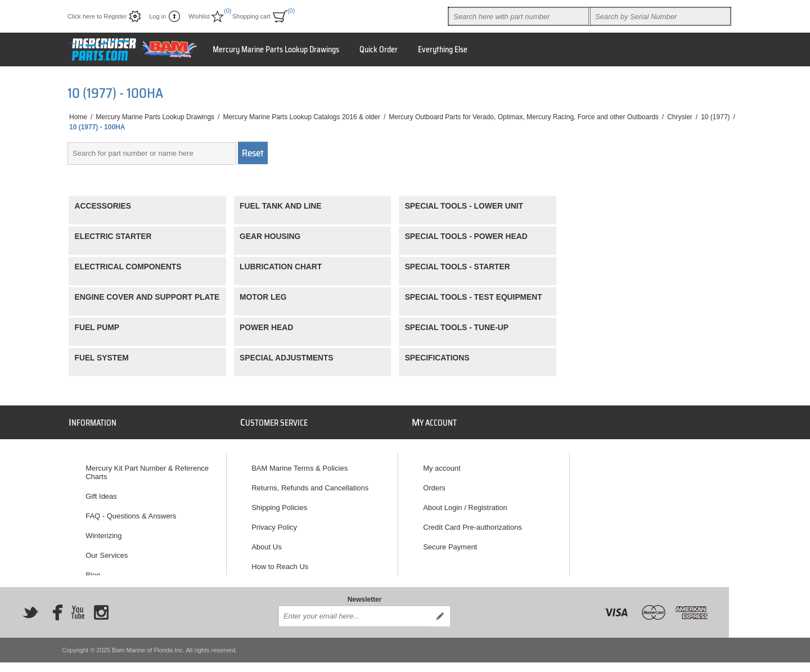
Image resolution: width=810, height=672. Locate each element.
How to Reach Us (280, 561)
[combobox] (519, 16)
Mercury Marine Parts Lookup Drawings (276, 49)
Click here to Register (97, 16)
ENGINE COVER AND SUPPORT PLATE (147, 297)
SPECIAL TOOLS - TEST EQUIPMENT (474, 297)
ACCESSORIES (103, 206)
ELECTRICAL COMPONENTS (128, 267)
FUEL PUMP (97, 328)
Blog (93, 570)
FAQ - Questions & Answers (131, 511)
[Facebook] (54, 605)
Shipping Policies (279, 502)
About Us (266, 542)
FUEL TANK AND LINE (280, 206)
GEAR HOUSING (270, 236)
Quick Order (379, 49)
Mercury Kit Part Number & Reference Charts (147, 467)
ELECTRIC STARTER (113, 236)
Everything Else (443, 49)
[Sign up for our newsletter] (354, 609)
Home (78, 117)
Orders (434, 483)
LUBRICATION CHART (281, 267)
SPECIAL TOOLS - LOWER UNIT (464, 206)
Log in (157, 16)
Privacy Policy (274, 522)
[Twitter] (30, 605)
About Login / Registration (465, 502)
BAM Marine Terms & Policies (300, 463)
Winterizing (103, 531)
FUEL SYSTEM (102, 358)
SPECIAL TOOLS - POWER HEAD (466, 236)
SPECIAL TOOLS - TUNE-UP (457, 328)
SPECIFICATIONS (437, 358)
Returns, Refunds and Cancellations (310, 483)
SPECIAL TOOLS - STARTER (458, 267)
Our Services (107, 550)
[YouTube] (78, 605)
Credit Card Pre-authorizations (472, 522)
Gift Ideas (101, 491)
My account (442, 463)
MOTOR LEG (263, 297)
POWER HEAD (266, 328)
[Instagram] (101, 605)
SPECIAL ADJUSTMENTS (286, 358)
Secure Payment (450, 542)
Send (440, 609)
